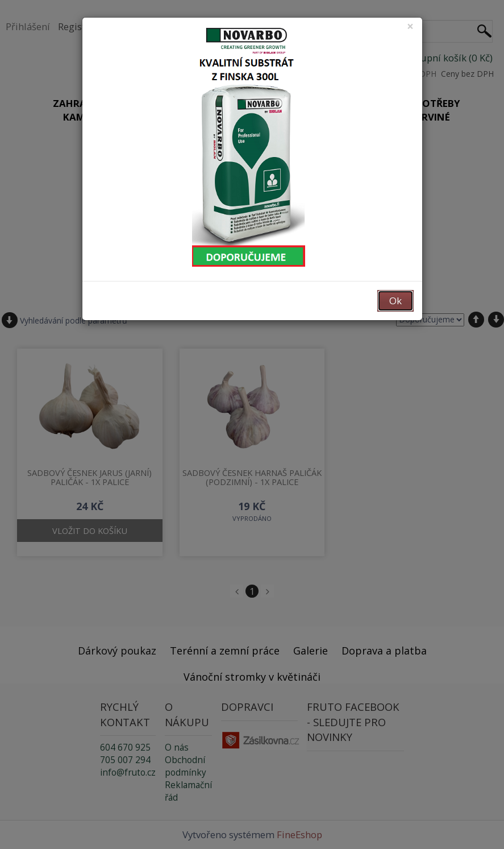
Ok (395, 301)
